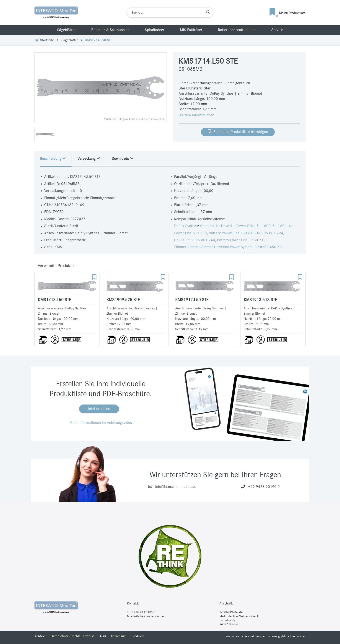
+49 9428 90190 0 (143, 612)
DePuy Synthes (186, 226)
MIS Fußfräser (191, 30)
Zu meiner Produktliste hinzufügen (238, 131)
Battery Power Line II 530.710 (241, 240)
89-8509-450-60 (268, 247)
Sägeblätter (66, 30)
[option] (101, 88)
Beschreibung (53, 159)
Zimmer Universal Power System (227, 247)
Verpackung (90, 159)
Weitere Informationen (196, 115)
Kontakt (40, 636)
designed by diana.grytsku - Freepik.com (280, 637)
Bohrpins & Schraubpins (110, 30)
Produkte (138, 636)
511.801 (280, 226)
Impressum (119, 636)
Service (277, 30)
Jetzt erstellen (99, 409)
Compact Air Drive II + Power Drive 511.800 (235, 226)
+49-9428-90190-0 (264, 487)
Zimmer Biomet (186, 247)
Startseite (44, 40)
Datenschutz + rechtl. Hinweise (73, 636)
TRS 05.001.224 (270, 233)
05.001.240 (205, 240)
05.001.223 (184, 240)
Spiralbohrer (155, 30)
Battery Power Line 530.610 (232, 233)
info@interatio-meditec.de (176, 487)
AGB (103, 636)
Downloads (125, 159)
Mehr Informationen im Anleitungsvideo (101, 423)
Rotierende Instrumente (237, 30)
